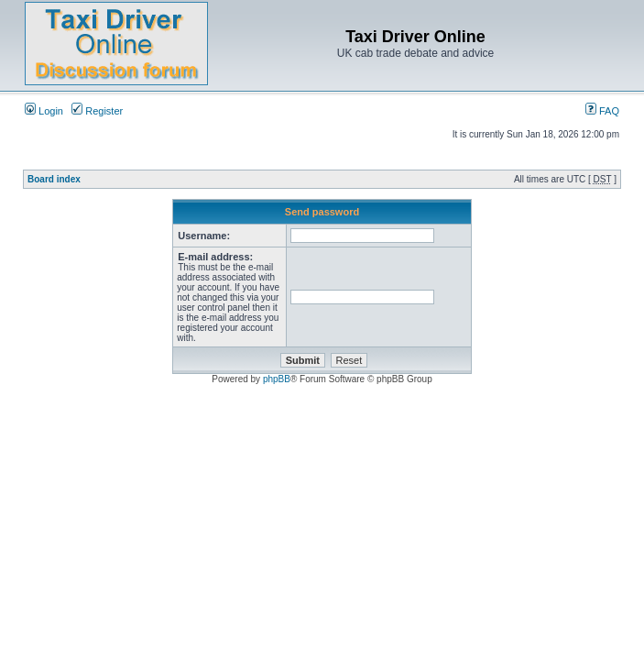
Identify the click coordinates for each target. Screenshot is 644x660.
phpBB (277, 379)
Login (44, 111)
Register (97, 111)
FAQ (602, 111)
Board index (54, 179)
